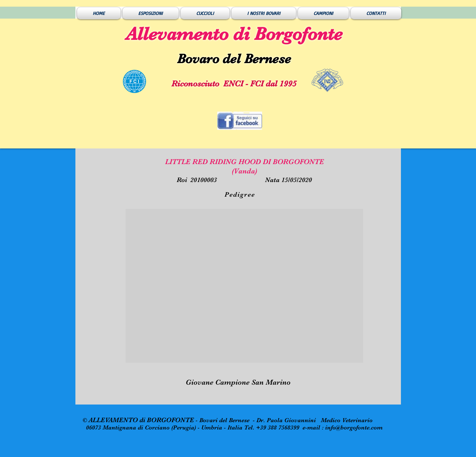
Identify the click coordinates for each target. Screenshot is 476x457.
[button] (244, 286)
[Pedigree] (240, 194)
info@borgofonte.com (354, 427)
